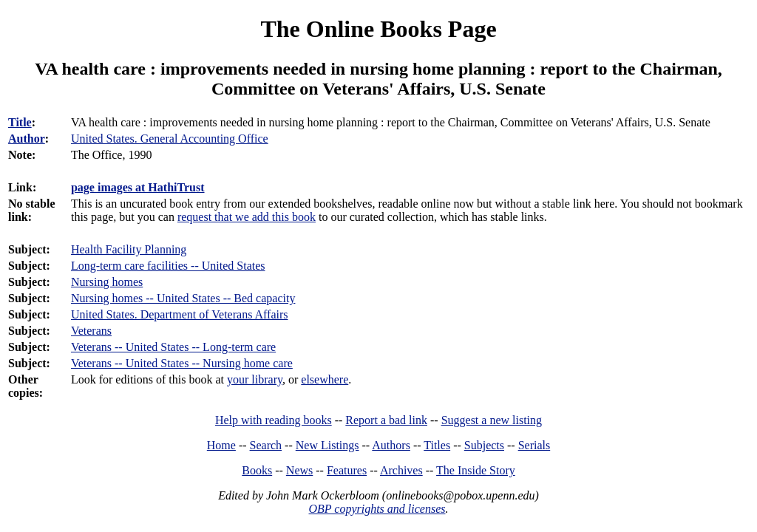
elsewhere (325, 379)
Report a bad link (386, 420)
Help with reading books (274, 420)
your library (255, 379)
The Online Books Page (378, 29)
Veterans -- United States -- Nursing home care (182, 363)
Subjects (484, 445)
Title (20, 122)
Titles (437, 445)
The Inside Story (476, 470)
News (299, 470)
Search (266, 445)
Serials (534, 445)
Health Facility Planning (129, 249)
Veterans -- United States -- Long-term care (173, 347)
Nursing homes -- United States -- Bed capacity (183, 298)
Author (27, 139)
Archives (401, 470)
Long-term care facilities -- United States (168, 266)
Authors (391, 445)
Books (257, 470)
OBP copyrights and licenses (377, 509)
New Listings (327, 445)
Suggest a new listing (492, 420)
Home (221, 445)
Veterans (91, 331)
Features (347, 470)
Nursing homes (107, 282)
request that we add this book (247, 217)
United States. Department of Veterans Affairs (180, 314)
